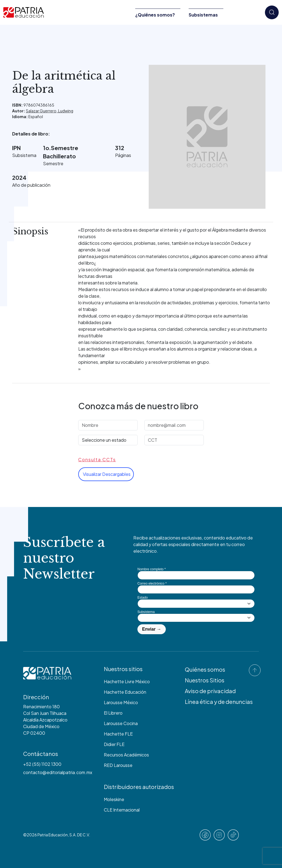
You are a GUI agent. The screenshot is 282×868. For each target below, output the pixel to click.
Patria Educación (53, 835)
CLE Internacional (122, 810)
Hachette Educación (125, 692)
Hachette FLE (118, 734)
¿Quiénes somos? (155, 15)
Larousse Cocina (121, 723)
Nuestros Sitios (205, 680)
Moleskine (114, 799)
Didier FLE (114, 744)
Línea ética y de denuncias (219, 702)
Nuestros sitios (123, 669)
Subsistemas (203, 15)
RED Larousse (118, 765)
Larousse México (121, 702)
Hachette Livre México (127, 681)
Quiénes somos (205, 669)
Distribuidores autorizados (139, 787)
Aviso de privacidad (210, 691)
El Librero (113, 713)
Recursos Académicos (126, 755)
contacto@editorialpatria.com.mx (58, 772)
